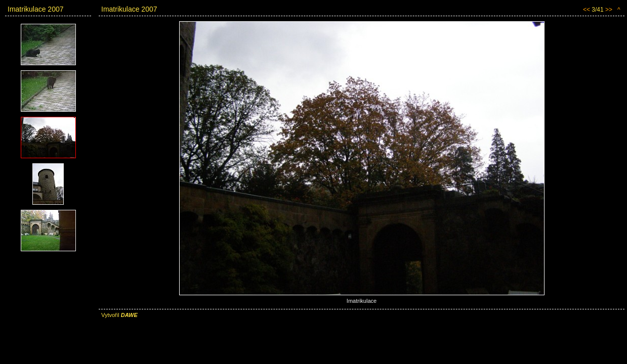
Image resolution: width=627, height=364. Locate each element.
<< (587, 10)
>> (609, 10)
